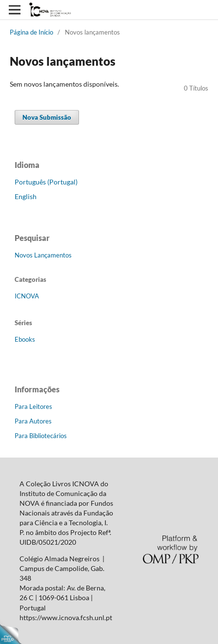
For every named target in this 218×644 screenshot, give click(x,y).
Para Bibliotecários (41, 436)
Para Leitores (33, 406)
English (26, 196)
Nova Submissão (47, 117)
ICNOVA (27, 296)
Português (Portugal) (46, 182)
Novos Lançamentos (43, 255)
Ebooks (25, 339)
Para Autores (33, 421)
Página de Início (31, 32)
